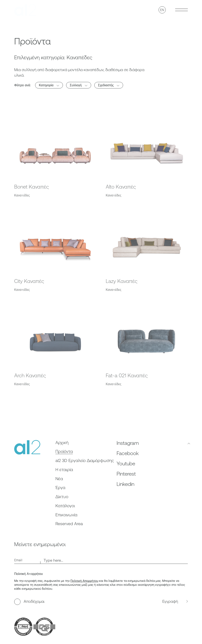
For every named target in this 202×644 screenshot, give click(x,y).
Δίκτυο (62, 497)
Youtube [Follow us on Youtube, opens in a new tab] (126, 464)
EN (162, 10)
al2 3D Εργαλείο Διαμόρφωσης (85, 460)
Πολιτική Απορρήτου (84, 581)
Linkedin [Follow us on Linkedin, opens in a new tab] (125, 484)
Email (18, 560)
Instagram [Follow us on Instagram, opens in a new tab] (128, 443)
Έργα (60, 488)
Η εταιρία (64, 470)
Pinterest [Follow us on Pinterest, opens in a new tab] (126, 474)
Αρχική (62, 443)
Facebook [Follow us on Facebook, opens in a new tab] (128, 453)
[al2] (25, 10)
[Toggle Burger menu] (181, 10)
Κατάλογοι (65, 506)
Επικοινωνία (66, 515)
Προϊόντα (64, 451)
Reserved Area (69, 524)
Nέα (59, 479)
